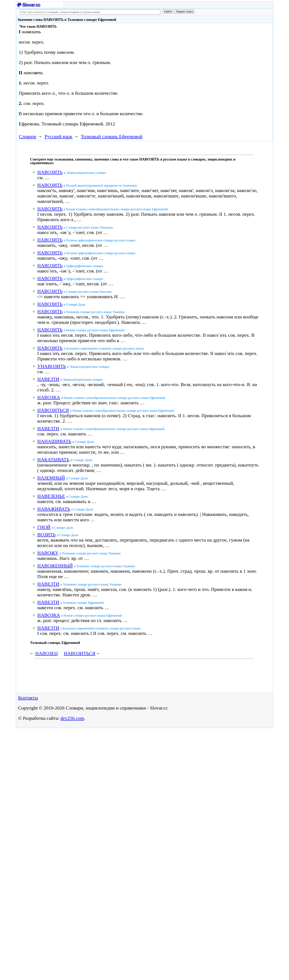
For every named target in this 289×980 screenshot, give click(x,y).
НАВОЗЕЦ (47, 653)
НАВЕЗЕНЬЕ (51, 496)
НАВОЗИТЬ (50, 172)
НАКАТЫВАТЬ (53, 460)
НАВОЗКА (49, 397)
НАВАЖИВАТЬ (54, 509)
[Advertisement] (179, 57)
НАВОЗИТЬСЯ (53, 410)
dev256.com (72, 718)
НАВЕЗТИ (48, 379)
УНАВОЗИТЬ (52, 366)
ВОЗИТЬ (46, 535)
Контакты (28, 698)
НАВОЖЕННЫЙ (55, 566)
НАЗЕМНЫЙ (51, 478)
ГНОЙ (44, 527)
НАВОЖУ (48, 553)
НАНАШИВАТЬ (54, 441)
